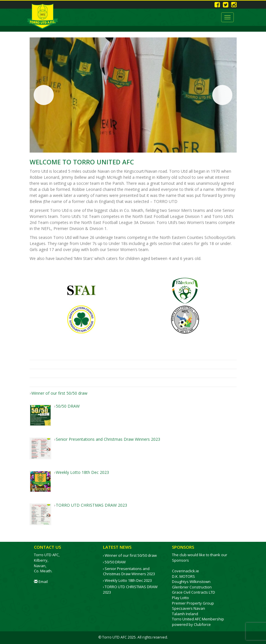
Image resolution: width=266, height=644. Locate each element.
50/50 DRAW (115, 562)
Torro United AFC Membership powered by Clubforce (198, 622)
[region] (133, 95)
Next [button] (222, 95)
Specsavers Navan (189, 608)
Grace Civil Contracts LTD (194, 592)
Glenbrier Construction (192, 587)
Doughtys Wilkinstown (191, 582)
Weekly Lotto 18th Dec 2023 (128, 580)
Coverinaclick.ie (185, 571)
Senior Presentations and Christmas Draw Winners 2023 (129, 571)
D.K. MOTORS (183, 576)
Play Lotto (180, 598)
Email (41, 582)
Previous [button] (44, 95)
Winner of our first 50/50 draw (131, 555)
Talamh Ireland (185, 614)
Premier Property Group (193, 603)
